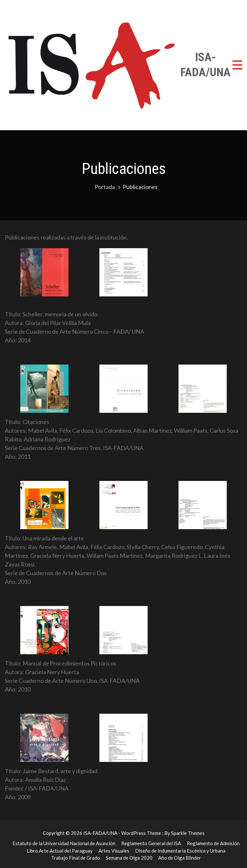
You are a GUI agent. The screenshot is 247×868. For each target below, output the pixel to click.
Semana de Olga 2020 (129, 858)
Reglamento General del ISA (151, 843)
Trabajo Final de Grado (76, 858)
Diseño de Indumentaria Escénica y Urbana (180, 851)
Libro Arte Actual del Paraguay (60, 851)
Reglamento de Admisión (213, 843)
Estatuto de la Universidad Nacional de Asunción (64, 843)
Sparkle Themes (188, 833)
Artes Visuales (114, 851)
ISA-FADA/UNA (206, 65)
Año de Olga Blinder (180, 858)
